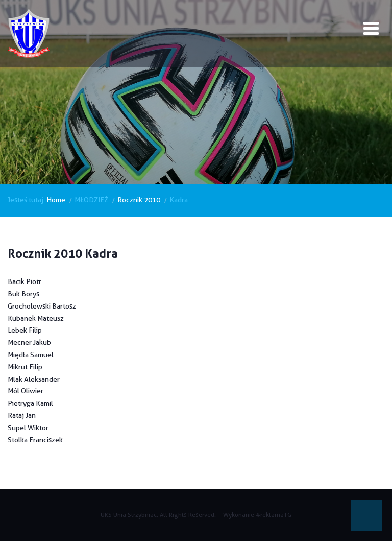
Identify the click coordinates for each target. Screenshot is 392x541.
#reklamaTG (274, 515)
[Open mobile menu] (371, 30)
